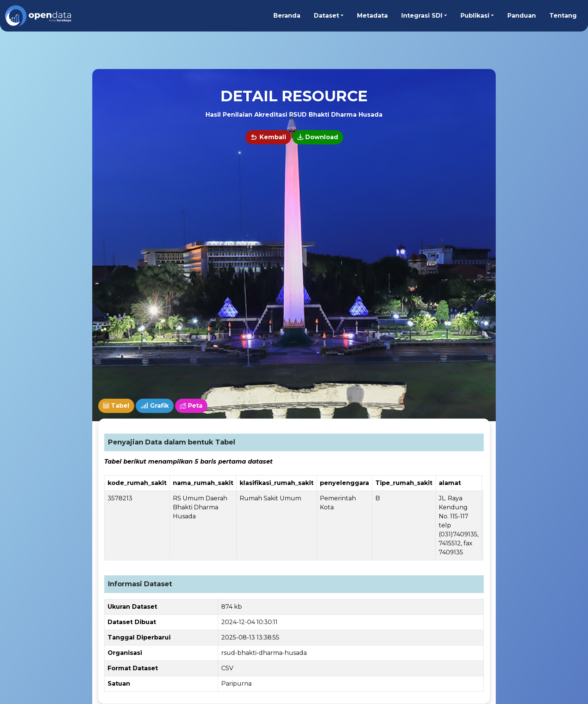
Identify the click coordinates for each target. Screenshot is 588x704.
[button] (329, 16)
